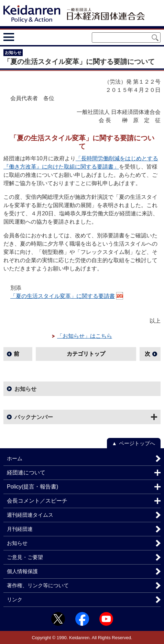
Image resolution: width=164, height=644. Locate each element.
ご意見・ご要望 (25, 557)
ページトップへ (137, 443)
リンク (15, 599)
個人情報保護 (22, 571)
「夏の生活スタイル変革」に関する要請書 (63, 296)
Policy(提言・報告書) (32, 487)
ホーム (15, 458)
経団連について (26, 473)
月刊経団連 (20, 529)
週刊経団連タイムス (30, 515)
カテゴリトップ (86, 354)
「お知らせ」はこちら (85, 336)
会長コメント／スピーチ (37, 501)
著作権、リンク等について (38, 585)
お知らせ (25, 389)
